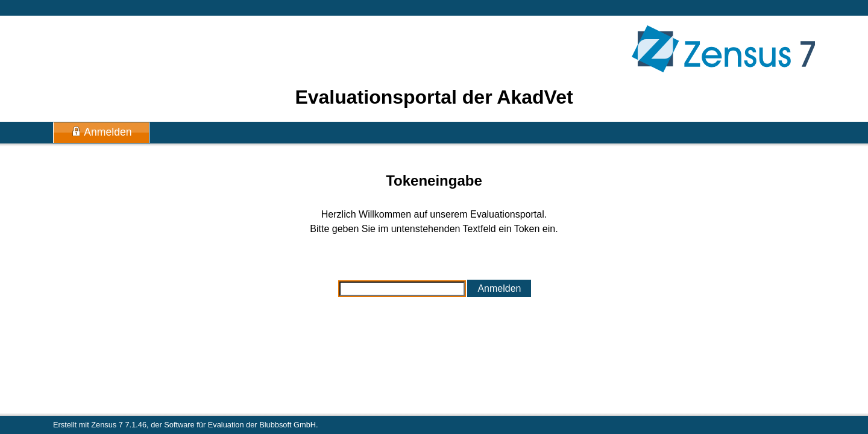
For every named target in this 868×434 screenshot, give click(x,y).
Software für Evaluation (204, 425)
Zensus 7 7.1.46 (119, 425)
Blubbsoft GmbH (288, 425)
